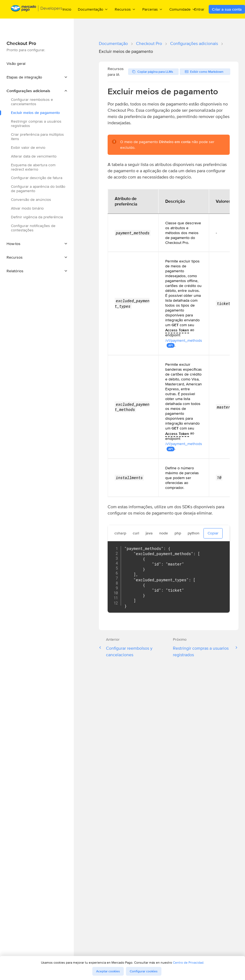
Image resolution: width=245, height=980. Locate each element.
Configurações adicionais (194, 43)
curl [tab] (136, 533)
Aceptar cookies (108, 971)
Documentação (113, 43)
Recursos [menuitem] (125, 9)
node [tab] (164, 533)
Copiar (213, 533)
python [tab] (194, 533)
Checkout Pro (149, 43)
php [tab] (178, 533)
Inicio (67, 9)
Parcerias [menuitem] (153, 9)
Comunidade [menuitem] (182, 9)
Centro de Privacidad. (189, 962)
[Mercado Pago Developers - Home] (37, 9)
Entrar (199, 9)
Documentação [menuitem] (93, 9)
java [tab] (149, 533)
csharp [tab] (120, 533)
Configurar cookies (144, 971)
